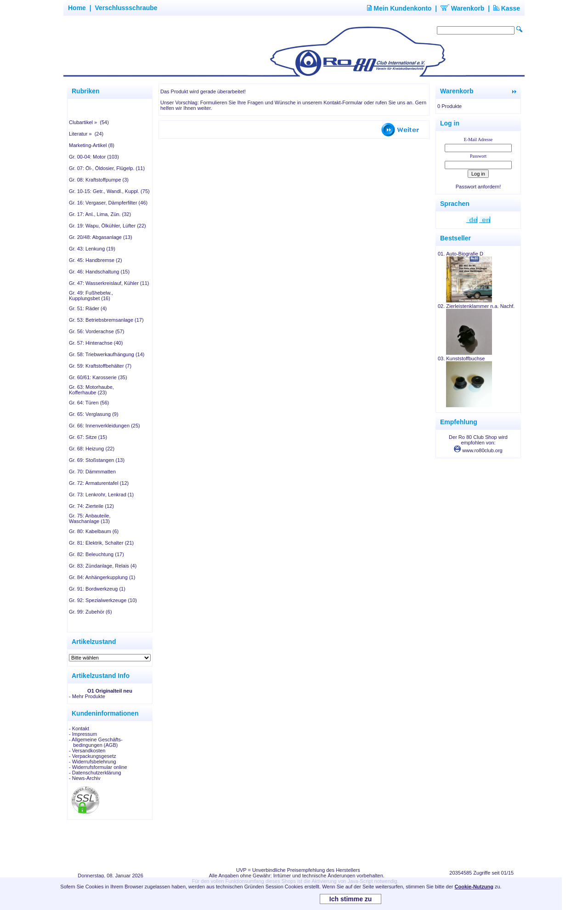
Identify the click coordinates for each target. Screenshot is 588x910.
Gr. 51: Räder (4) (88, 308)
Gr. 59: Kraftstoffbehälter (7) (100, 366)
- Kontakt (79, 728)
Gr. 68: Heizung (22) (92, 449)
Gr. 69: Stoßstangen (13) (97, 460)
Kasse (507, 8)
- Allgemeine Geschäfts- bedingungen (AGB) (96, 742)
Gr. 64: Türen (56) (89, 403)
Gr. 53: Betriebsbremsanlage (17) (106, 320)
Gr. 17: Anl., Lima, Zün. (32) (100, 214)
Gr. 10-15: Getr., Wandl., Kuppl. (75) (109, 191)
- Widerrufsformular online (98, 767)
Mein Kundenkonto (399, 8)
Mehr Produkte (89, 696)
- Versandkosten (87, 751)
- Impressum (83, 734)
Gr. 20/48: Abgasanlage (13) (101, 237)
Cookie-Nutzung (474, 887)
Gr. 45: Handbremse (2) (96, 260)
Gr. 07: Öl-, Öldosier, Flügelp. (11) (107, 168)
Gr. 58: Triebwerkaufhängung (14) (107, 354)
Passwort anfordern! (478, 187)
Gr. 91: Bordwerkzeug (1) (97, 589)
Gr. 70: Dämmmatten (92, 472)
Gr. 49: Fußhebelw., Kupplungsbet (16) (91, 296)
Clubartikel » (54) (89, 122)
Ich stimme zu (351, 899)
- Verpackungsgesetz (93, 756)
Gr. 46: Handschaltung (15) (99, 272)
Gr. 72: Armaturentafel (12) (99, 483)
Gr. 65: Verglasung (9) (94, 414)
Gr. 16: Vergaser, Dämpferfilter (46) (108, 203)
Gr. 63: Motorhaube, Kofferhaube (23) (91, 390)
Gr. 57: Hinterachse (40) (96, 343)
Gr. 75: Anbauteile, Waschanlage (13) (90, 518)
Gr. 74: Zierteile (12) (91, 506)
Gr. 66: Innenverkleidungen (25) (105, 426)
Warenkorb (463, 8)
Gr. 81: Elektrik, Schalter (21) (101, 543)
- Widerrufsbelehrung (93, 762)
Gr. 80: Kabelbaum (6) (94, 531)
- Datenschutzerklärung (95, 773)
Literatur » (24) (86, 134)
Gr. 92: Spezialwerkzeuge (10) (103, 600)
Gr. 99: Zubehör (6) (90, 612)
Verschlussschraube (126, 8)
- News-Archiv (85, 778)
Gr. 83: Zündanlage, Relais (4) (103, 566)
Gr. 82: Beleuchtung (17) (96, 554)
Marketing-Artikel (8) (92, 145)
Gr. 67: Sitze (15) (88, 437)
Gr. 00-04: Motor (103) (94, 157)
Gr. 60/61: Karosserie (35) (98, 377)
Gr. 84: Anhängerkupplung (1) (102, 577)
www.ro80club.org (478, 450)
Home (77, 8)
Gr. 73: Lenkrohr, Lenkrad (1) (101, 495)
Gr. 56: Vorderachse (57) (96, 331)
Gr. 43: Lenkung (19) (92, 249)
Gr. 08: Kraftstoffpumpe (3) (99, 180)
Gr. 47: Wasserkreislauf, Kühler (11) (109, 283)
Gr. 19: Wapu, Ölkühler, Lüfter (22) (107, 226)
